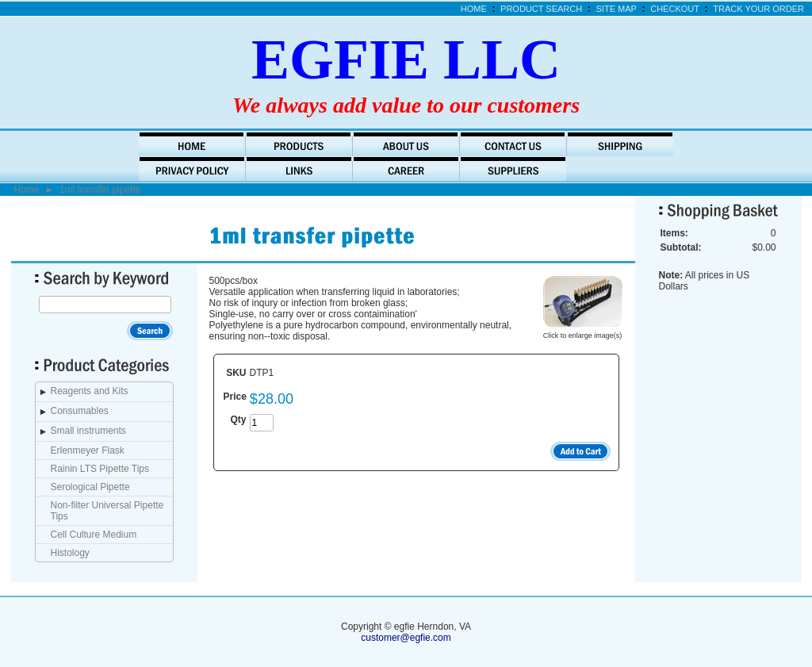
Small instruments (88, 431)
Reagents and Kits (90, 391)
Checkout (675, 9)
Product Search (541, 9)
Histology (70, 553)
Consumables (80, 411)
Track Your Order (758, 9)
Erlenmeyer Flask (88, 450)
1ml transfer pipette (100, 190)
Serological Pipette (90, 487)
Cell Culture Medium (94, 535)
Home (474, 9)
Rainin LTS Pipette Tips (100, 469)
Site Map (617, 9)
